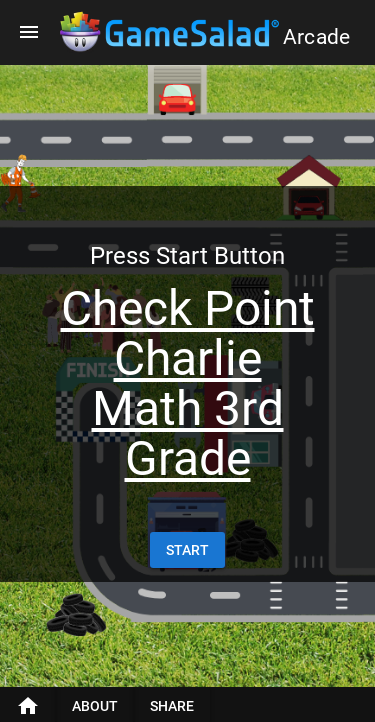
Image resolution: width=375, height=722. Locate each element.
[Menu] (29, 32)
